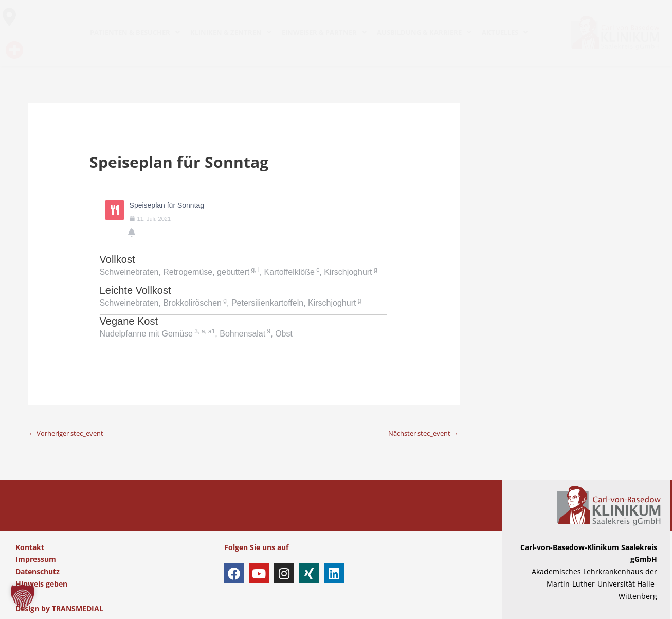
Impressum (36, 560)
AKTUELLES (505, 32)
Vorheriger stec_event (71, 433)
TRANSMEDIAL (78, 608)
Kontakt (30, 547)
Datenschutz (38, 572)
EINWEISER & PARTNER (324, 32)
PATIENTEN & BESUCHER (135, 32)
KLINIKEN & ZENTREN (231, 32)
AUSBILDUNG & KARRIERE (424, 32)
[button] (23, 596)
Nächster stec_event (419, 433)
